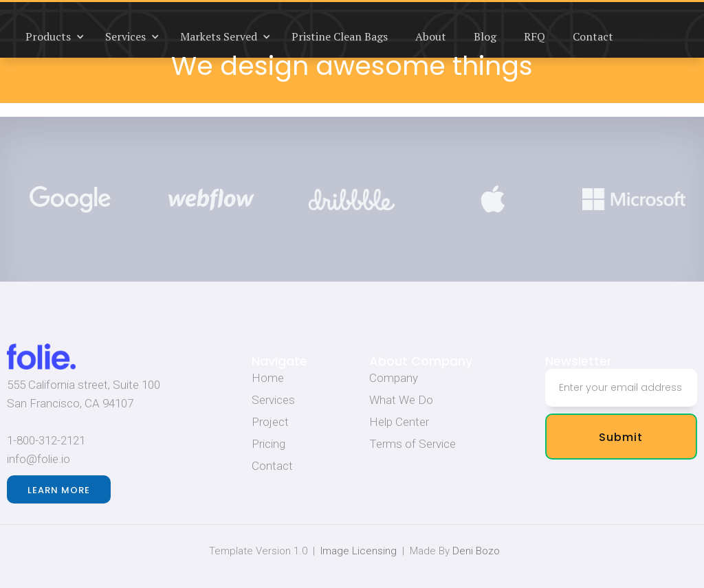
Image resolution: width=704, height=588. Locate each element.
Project (270, 422)
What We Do (401, 400)
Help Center (399, 422)
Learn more (59, 490)
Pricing (268, 444)
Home (268, 378)
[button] (52, 37)
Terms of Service (412, 444)
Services (273, 400)
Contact (272, 466)
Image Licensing (359, 551)
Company (394, 378)
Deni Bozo (476, 551)
